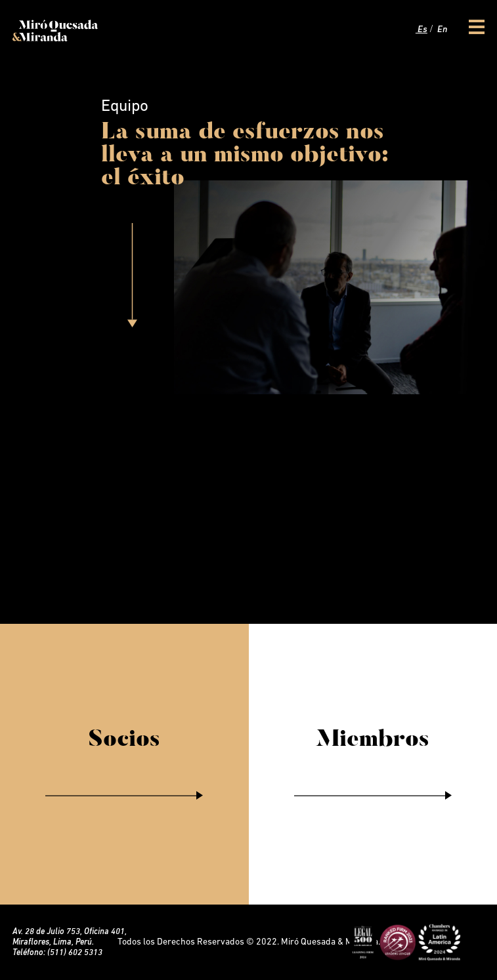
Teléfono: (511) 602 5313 (57, 953)
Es (421, 30)
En (441, 30)
